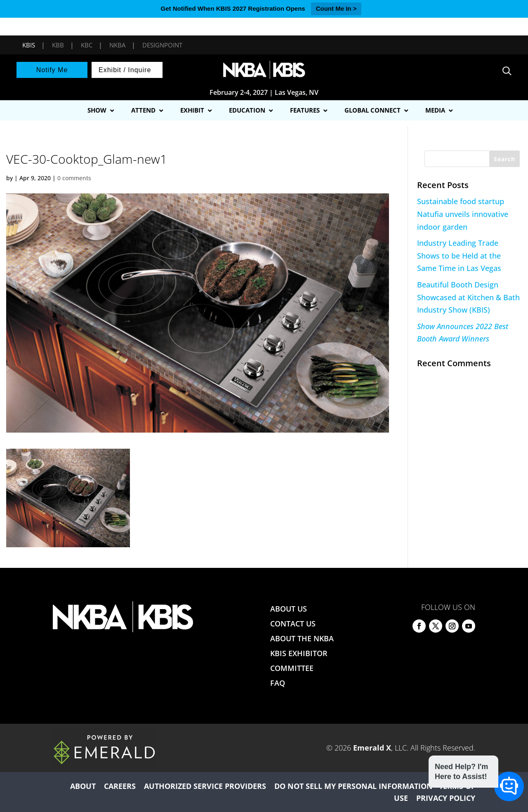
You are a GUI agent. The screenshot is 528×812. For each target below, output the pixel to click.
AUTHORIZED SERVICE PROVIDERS (205, 786)
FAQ (278, 683)
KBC (87, 45)
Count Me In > (336, 8)
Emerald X (372, 748)
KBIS (29, 45)
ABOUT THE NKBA (302, 638)
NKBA (117, 45)
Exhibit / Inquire (125, 70)
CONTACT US (293, 624)
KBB (58, 45)
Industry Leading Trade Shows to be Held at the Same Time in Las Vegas (459, 255)
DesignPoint (162, 45)
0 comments (74, 178)
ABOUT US (289, 609)
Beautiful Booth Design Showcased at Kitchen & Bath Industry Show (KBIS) (468, 297)
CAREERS (120, 786)
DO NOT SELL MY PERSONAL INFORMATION (354, 786)
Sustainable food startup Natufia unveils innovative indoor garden (463, 214)
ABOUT (83, 786)
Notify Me (52, 70)
